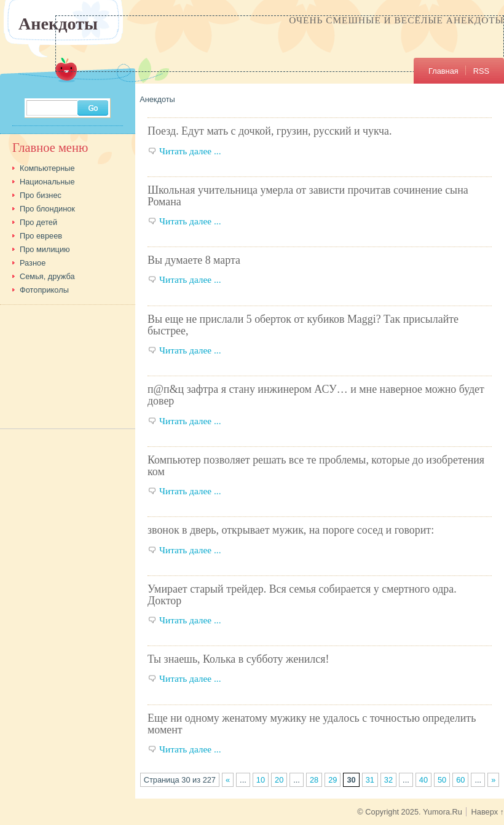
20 (279, 780)
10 (261, 780)
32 (388, 780)
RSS (481, 71)
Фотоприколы (44, 290)
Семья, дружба (47, 276)
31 (370, 780)
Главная (443, 71)
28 (314, 780)
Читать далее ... (190, 151)
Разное (33, 263)
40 (423, 780)
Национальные (47, 182)
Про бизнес (41, 195)
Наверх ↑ (488, 812)
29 (333, 780)
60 (460, 780)
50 (442, 780)
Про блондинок (47, 209)
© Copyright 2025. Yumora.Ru (410, 812)
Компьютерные (47, 168)
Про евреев (41, 236)
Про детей (38, 222)
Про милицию (45, 249)
